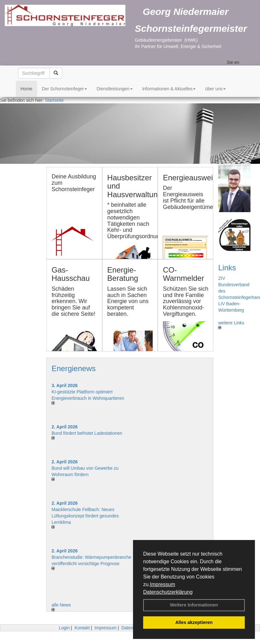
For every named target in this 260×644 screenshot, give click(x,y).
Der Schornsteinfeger (64, 89)
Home (27, 89)
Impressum (162, 584)
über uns (215, 89)
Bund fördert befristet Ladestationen (87, 433)
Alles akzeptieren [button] (194, 622)
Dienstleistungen (115, 89)
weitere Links (231, 325)
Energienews (73, 368)
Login (64, 628)
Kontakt (82, 628)
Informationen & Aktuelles (169, 89)
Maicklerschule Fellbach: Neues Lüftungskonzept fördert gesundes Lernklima (85, 516)
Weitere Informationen (194, 605)
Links (227, 268)
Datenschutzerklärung (168, 592)
